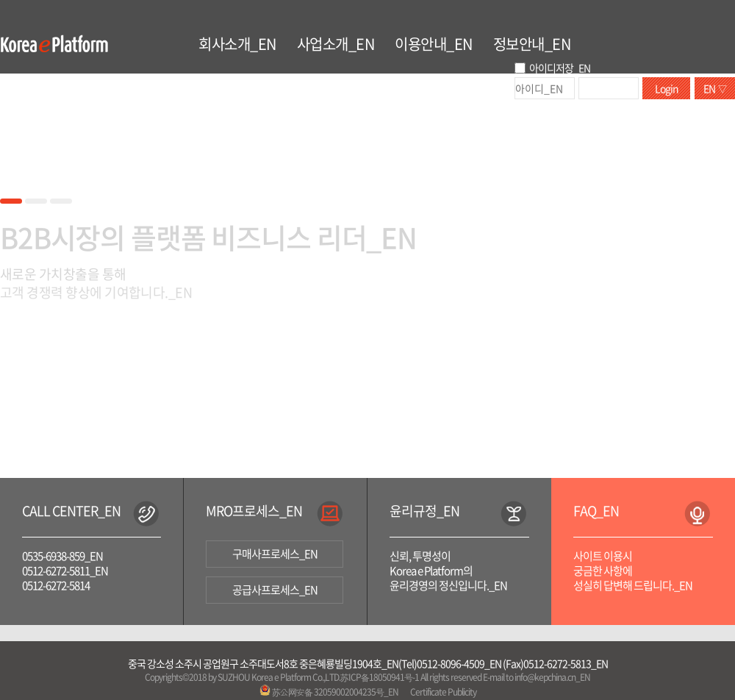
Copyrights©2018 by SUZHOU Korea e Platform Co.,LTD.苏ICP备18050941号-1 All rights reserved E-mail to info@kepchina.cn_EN (367, 677)
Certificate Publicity (443, 692)
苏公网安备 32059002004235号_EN (329, 692)
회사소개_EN (237, 44)
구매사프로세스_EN (275, 554)
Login (667, 88)
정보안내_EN (532, 44)
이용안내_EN (434, 44)
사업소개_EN (336, 44)
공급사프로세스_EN (275, 590)
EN (715, 88)
